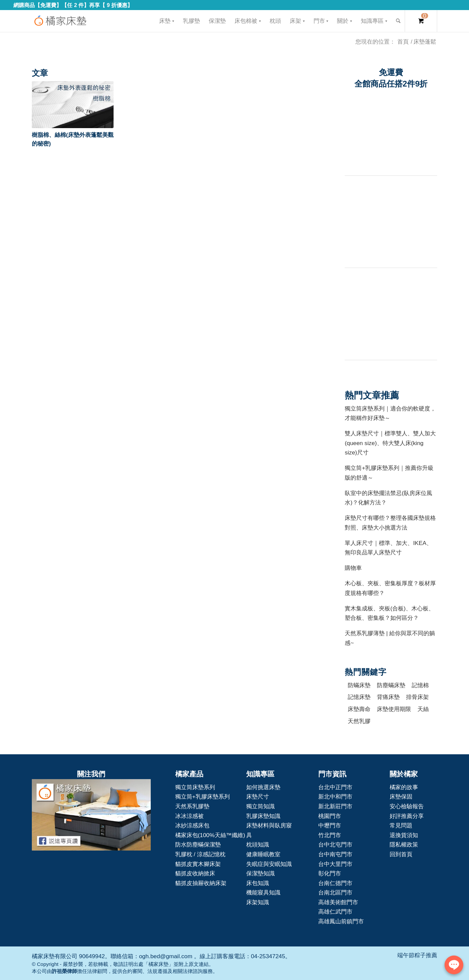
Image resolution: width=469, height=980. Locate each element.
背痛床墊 (388, 697)
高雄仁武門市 (335, 912)
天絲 (423, 709)
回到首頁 (401, 854)
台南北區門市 (335, 892)
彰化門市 (330, 873)
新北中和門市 (335, 797)
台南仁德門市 (335, 883)
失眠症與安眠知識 (269, 864)
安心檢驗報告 (407, 806)
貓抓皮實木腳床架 (198, 864)
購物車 (353, 568)
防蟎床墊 (359, 685)
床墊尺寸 (258, 797)
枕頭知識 (258, 845)
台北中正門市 (335, 787)
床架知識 (258, 902)
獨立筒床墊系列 (195, 787)
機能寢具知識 (263, 892)
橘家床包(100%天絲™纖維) (210, 835)
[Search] (398, 21)
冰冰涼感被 (189, 816)
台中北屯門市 (335, 845)
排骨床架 (417, 697)
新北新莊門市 (335, 806)
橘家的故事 (404, 787)
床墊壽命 (359, 709)
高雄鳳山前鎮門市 (341, 921)
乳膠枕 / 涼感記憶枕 (200, 854)
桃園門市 (330, 816)
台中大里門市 (335, 864)
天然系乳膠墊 (192, 806)
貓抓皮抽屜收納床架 (201, 883)
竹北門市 (330, 835)
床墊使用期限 (394, 709)
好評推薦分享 (407, 816)
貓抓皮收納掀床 (195, 873)
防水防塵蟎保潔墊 (198, 845)
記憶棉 (420, 685)
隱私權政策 (404, 845)
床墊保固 (401, 797)
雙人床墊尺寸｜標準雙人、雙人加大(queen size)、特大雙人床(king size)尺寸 (390, 443)
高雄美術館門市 (338, 902)
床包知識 (258, 883)
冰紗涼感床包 (192, 825)
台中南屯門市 (335, 854)
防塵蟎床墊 (391, 685)
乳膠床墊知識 (263, 816)
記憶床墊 (359, 697)
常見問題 (401, 825)
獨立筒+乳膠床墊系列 (203, 797)
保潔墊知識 (260, 873)
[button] (73, 105)
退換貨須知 (404, 835)
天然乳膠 (359, 721)
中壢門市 (330, 825)
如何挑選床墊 (263, 787)
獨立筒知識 (260, 806)
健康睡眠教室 (263, 854)
